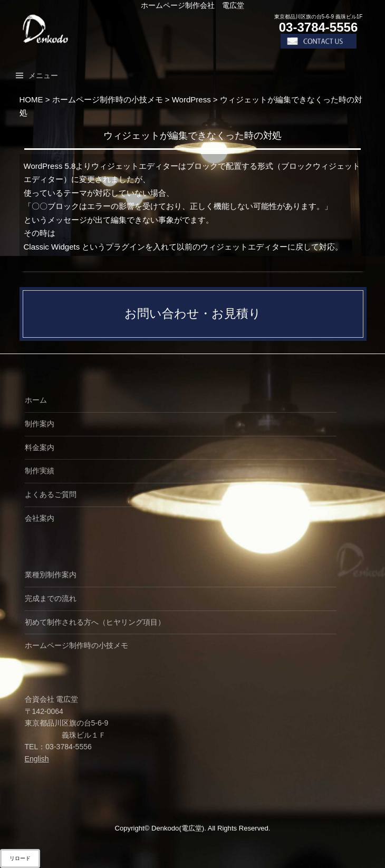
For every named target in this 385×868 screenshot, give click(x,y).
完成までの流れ (51, 598)
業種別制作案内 (51, 575)
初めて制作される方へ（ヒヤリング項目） (95, 622)
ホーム (36, 400)
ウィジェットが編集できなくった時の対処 (193, 136)
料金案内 (40, 447)
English (37, 759)
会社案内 (40, 518)
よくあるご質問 (51, 494)
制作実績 (40, 471)
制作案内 (40, 424)
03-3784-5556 (318, 27)
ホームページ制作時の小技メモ (76, 645)
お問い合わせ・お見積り (193, 314)
